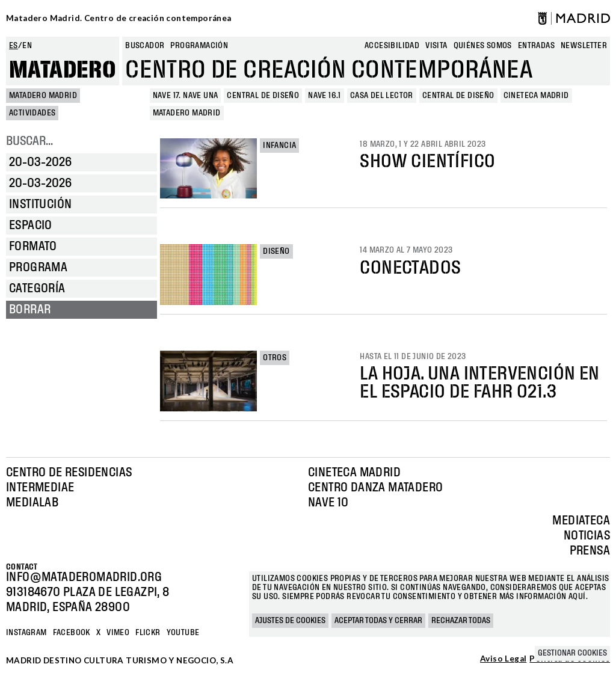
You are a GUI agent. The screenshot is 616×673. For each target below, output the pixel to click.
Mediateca (581, 521)
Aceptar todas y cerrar (378, 621)
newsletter (584, 46)
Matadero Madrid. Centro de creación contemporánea (119, 18)
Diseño (276, 251)
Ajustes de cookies (290, 621)
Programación (199, 46)
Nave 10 (328, 503)
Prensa (590, 551)
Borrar (30, 310)
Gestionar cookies (572, 653)
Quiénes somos (483, 46)
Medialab (32, 503)
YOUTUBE (183, 633)
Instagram (26, 633)
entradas (536, 46)
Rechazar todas (461, 621)
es (14, 46)
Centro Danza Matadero (375, 488)
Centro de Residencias (69, 473)
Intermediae (40, 488)
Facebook (72, 633)
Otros (275, 358)
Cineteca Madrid (354, 473)
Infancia (279, 146)
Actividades (32, 113)
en (27, 46)
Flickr (148, 633)
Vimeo (118, 633)
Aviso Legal (503, 659)
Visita (436, 46)
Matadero (63, 70)
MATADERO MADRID (43, 96)
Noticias (587, 536)
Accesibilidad (392, 46)
